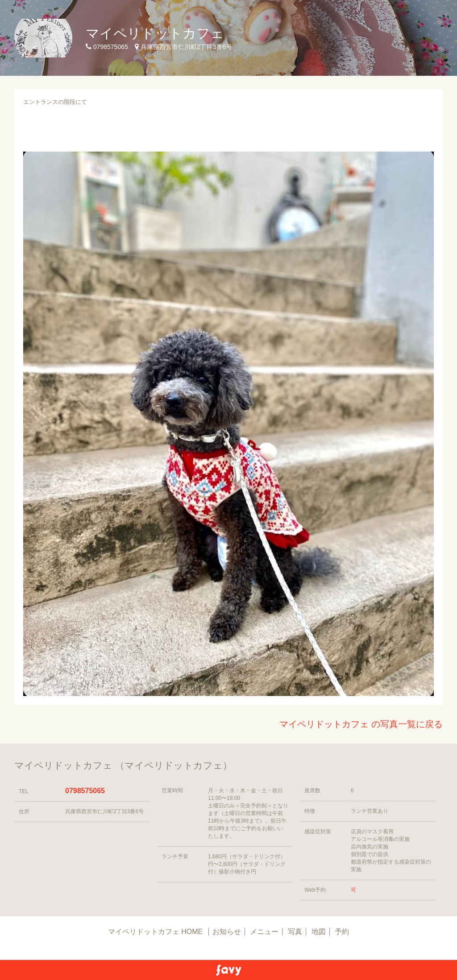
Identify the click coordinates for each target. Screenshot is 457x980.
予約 (342, 932)
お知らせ (227, 932)
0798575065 (85, 791)
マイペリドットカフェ (155, 33)
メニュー (264, 932)
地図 (319, 932)
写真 (295, 932)
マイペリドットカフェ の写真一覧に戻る (361, 724)
